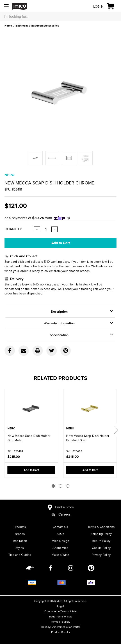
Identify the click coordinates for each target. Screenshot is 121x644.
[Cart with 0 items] (113, 6)
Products (20, 527)
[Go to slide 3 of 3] (68, 486)
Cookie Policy (101, 548)
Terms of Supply (61, 622)
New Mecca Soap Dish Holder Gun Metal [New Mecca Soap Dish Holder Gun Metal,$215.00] (29, 438)
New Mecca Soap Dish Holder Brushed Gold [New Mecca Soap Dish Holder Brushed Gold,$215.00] (88, 438)
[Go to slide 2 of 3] (60, 486)
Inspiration (20, 541)
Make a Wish (60, 555)
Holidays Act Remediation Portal (60, 627)
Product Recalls (60, 632)
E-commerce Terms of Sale (60, 611)
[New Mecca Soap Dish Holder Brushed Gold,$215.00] (90, 408)
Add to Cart (31, 470)
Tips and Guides (20, 555)
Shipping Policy (101, 534)
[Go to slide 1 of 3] (53, 486)
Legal (60, 606)
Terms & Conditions (101, 527)
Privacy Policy (101, 555)
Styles (20, 548)
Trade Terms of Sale (60, 617)
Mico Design (60, 541)
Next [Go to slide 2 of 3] (116, 430)
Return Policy (101, 541)
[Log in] (95, 6)
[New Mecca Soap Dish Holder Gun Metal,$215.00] (31, 408)
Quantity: (14, 229)
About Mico (60, 548)
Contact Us (60, 527)
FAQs (60, 534)
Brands (20, 534)
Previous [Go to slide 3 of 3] (5, 430)
